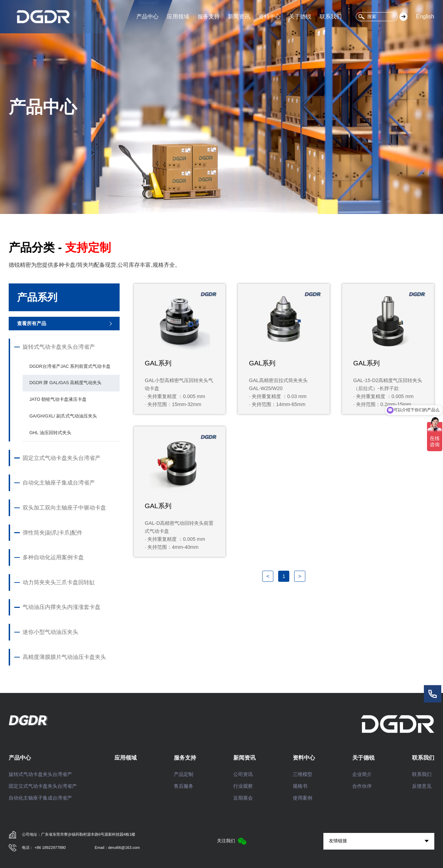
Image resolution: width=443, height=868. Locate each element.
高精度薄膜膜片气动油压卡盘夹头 (64, 657)
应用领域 (178, 16)
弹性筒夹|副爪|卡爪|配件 (53, 533)
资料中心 (269, 16)
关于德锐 (300, 16)
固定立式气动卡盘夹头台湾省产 (62, 458)
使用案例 (303, 798)
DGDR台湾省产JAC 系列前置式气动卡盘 (70, 366)
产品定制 (184, 774)
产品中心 (147, 16)
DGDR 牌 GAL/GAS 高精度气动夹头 (65, 383)
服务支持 (209, 16)
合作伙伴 (362, 786)
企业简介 (362, 774)
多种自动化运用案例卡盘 (53, 557)
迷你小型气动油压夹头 (50, 632)
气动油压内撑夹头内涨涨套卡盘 (62, 607)
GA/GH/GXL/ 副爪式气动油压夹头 (63, 416)
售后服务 (184, 786)
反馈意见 (422, 786)
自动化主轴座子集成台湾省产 (59, 483)
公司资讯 (243, 774)
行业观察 (243, 786)
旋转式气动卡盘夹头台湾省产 (59, 347)
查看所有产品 (32, 323)
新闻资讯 (239, 16)
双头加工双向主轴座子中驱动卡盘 (64, 508)
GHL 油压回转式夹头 (50, 433)
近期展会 (243, 798)
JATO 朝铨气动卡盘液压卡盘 (58, 399)
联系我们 (331, 16)
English (425, 16)
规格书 (300, 786)
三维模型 (303, 774)
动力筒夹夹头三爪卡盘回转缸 (59, 582)
